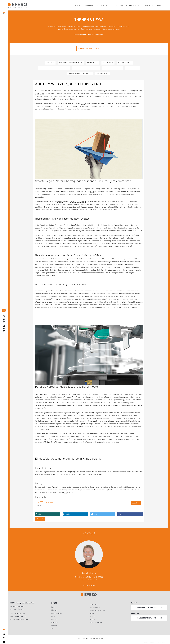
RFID (128, 189)
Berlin (53, 607)
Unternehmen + (103, 73)
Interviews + (108, 63)
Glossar (92, 616)
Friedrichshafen (57, 613)
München (54, 622)
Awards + (50, 63)
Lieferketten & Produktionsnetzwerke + (54, 68)
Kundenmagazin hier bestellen (149, 608)
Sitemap (93, 619)
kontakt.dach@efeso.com (19, 619)
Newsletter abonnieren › (89, 49)
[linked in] (4, 634)
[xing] (4, 638)
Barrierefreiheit (95, 607)
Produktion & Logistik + (112, 68)
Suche (92, 613)
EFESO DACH (4, 323)
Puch (53, 616)
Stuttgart (54, 625)
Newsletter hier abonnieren (149, 618)
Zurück (40, 519)
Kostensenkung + (125, 63)
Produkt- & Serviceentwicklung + (86, 68)
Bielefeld (54, 610)
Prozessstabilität (90, 394)
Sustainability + (132, 68)
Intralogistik (40, 93)
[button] (48, 514)
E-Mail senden (89, 585)
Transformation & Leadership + (80, 73)
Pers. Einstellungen (96, 622)
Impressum (94, 604)
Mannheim (55, 619)
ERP (66, 492)
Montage (122, 397)
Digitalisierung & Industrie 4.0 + (71, 63)
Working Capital (107, 413)
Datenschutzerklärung (97, 610)
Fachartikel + (93, 63)
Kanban (83, 103)
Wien (53, 628)
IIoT (112, 189)
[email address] (4, 630)
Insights (123, 5)
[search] (167, 10)
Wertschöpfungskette (78, 201)
